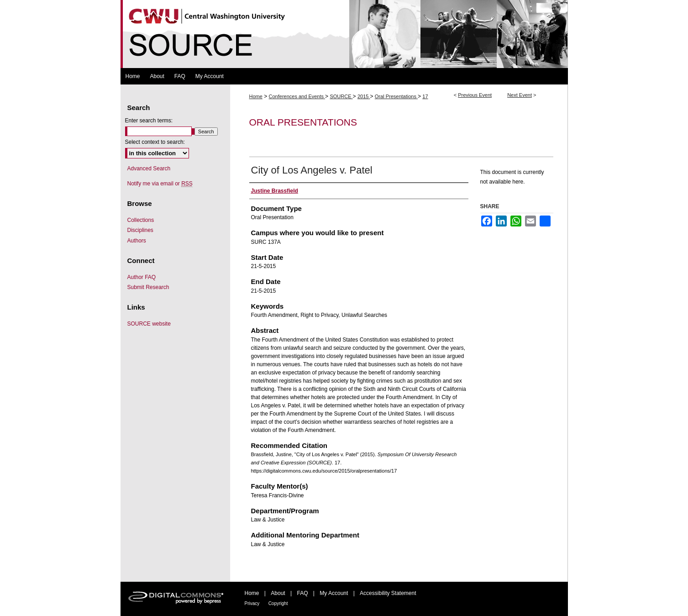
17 (425, 96)
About (278, 593)
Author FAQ (142, 277)
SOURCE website (149, 324)
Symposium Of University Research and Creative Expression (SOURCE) (344, 34)
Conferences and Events (297, 96)
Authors (137, 241)
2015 (364, 96)
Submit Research (148, 287)
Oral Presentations (396, 96)
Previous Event (475, 95)
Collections (141, 220)
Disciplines (140, 230)
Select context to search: (155, 142)
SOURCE (341, 96)
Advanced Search (149, 168)
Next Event (520, 95)
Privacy (252, 603)
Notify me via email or (160, 184)
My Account (334, 593)
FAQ (302, 593)
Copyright (278, 603)
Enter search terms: (149, 121)
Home (256, 96)
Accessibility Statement (388, 593)
